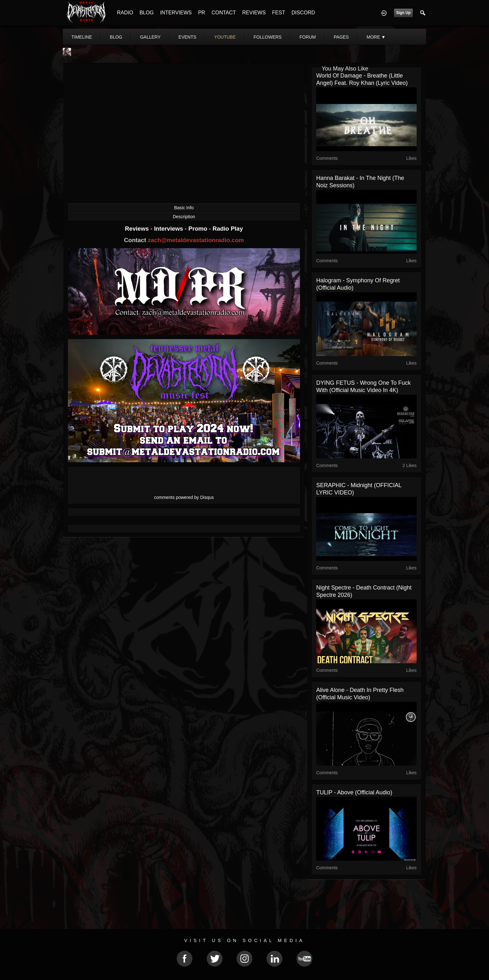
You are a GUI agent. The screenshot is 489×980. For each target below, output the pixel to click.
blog (116, 37)
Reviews (138, 229)
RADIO (125, 13)
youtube (225, 37)
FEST (279, 13)
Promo (199, 229)
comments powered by (184, 497)
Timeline (82, 37)
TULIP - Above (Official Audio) (354, 792)
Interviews (169, 229)
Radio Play (228, 229)
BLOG (147, 13)
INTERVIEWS (176, 13)
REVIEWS (254, 13)
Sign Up (403, 13)
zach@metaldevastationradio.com (196, 240)
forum (307, 37)
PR (201, 13)
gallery (150, 37)
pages (341, 37)
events (187, 37)
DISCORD (303, 13)
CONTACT (224, 13)
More (376, 37)
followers (268, 37)
